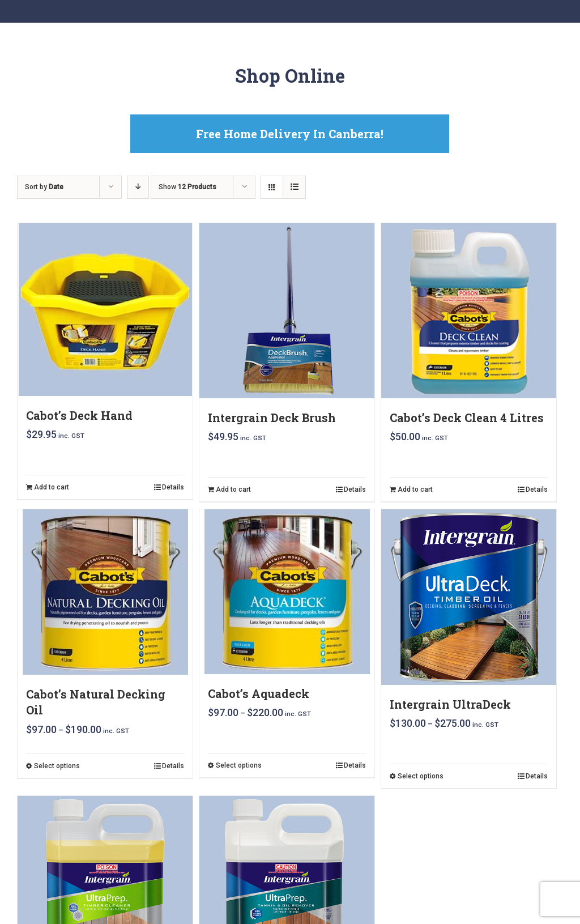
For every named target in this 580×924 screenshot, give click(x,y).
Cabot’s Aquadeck (259, 693)
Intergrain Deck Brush (272, 418)
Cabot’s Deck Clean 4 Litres (467, 418)
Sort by (44, 187)
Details (173, 487)
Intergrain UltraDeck (450, 704)
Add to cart (52, 487)
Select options (57, 766)
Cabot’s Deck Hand (79, 415)
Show (187, 187)
